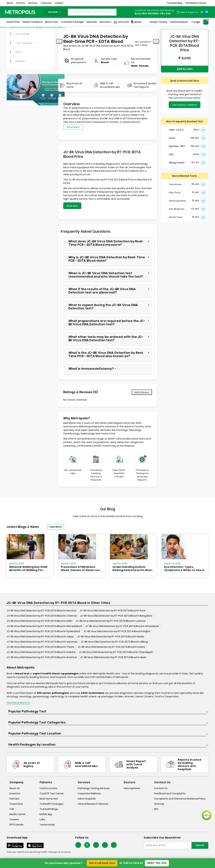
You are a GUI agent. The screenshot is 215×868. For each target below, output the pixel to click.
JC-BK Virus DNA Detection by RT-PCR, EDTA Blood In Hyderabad (43, 631)
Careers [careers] (14, 819)
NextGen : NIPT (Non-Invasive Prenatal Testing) (177, 146)
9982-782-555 (157, 863)
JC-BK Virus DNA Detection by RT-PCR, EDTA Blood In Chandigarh (116, 652)
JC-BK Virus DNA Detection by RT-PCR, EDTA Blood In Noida (111, 637)
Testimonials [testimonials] (47, 825)
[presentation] (59, 41)
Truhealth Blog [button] (174, 3)
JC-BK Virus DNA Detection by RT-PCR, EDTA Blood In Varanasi (42, 642)
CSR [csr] (12, 809)
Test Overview (24, 43)
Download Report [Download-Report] (179, 22)
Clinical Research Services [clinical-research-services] (93, 804)
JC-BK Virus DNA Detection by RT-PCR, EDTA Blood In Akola (113, 657)
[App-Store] (207, 12)
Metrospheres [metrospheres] (132, 788)
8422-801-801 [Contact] (144, 14)
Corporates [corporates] (16, 804)
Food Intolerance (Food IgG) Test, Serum (178, 138)
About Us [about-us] (15, 788)
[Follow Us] (78, 845)
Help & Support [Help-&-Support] (188, 12)
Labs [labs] (42, 819)
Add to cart (185, 69)
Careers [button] (59, 3)
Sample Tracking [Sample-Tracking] (158, 22)
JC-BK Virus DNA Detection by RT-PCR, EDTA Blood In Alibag (114, 642)
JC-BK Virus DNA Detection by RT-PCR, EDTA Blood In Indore (111, 647)
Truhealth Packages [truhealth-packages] (52, 804)
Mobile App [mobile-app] (46, 814)
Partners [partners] (14, 799)
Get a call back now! (102, 863)
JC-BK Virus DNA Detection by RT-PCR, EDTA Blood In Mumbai (42, 611)
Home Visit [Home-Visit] (121, 22)
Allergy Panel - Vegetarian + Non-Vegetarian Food (178, 163)
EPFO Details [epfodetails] (17, 825)
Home (3, 27)
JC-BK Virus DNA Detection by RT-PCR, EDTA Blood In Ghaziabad (122, 626)
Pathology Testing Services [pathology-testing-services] (94, 788)
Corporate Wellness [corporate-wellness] (89, 793)
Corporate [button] (46, 3)
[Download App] (15, 845)
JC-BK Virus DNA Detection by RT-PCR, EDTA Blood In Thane (41, 647)
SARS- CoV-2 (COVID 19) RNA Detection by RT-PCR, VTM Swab (177, 130)
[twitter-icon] (87, 845)
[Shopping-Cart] (206, 22)
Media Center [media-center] (17, 814)
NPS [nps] (156, 809)
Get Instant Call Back (185, 105)
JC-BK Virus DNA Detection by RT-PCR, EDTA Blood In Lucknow (111, 621)
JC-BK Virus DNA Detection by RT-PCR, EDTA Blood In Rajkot (117, 631)
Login (197, 22)
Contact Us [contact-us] (161, 788)
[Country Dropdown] (187, 12)
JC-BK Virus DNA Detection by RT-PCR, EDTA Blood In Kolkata (41, 652)
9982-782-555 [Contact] (162, 14)
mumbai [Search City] (55, 12)
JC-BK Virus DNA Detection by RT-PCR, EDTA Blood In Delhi (39, 621)
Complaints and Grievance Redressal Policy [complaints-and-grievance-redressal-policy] (180, 799)
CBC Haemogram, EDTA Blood (177, 155)
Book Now (72, 206)
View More (56, 527)
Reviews (20, 61)
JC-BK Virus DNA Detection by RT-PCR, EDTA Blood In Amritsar (42, 657)
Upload (136, 22)
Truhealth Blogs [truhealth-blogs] (49, 809)
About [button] (10, 3)
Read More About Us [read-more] (18, 703)
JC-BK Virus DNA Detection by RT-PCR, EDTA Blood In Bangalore (116, 616)
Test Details (22, 34)
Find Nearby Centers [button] (196, 3)
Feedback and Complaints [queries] (170, 793)
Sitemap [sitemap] (159, 804)
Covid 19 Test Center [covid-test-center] (52, 793)
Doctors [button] (21, 3)
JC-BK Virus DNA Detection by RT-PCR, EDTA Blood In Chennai (42, 616)
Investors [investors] (15, 793)
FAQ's (19, 52)
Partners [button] (33, 3)
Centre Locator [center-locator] (48, 788)
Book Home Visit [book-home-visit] (49, 799)
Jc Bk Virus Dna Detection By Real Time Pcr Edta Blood (37, 27)
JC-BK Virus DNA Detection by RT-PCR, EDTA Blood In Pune (113, 611)
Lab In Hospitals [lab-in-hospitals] (87, 799)
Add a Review (142, 392)
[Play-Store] (202, 12)
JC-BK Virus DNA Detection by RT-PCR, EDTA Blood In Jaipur (40, 637)
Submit (200, 845)
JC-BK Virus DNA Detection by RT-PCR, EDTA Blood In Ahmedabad (44, 626)
